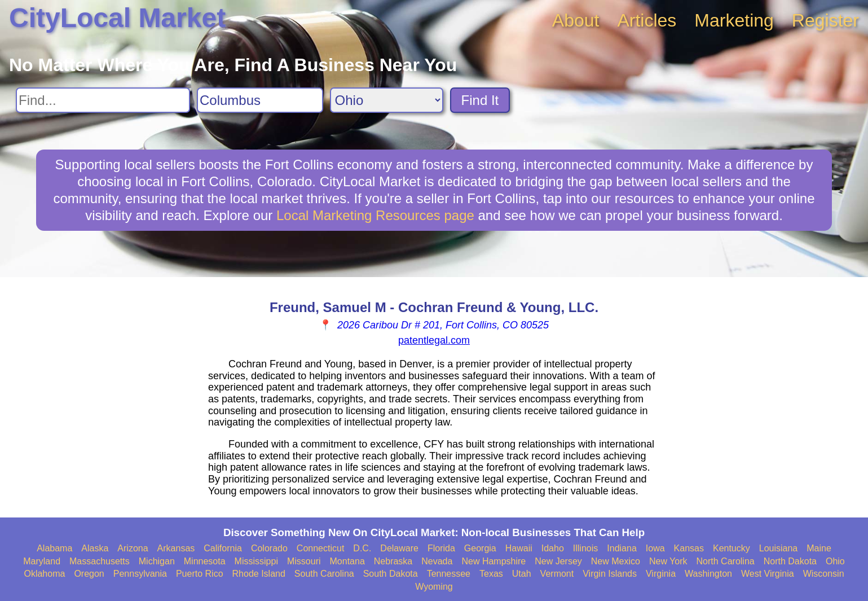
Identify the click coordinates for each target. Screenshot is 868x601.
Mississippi (256, 561)
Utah (522, 574)
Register (825, 20)
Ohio (835, 561)
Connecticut (321, 548)
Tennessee (449, 574)
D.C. (362, 548)
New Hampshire (494, 561)
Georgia (480, 548)
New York (668, 561)
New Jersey (558, 561)
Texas (491, 574)
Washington (708, 574)
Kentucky (732, 548)
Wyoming (434, 587)
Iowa (655, 548)
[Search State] (387, 100)
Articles (647, 20)
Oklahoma (44, 574)
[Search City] (260, 100)
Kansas (689, 548)
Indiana (622, 548)
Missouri (304, 561)
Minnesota (205, 561)
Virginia (661, 574)
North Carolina (726, 561)
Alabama (54, 548)
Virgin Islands (610, 574)
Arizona (133, 548)
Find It (480, 100)
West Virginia (768, 574)
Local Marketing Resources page (375, 215)
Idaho (553, 548)
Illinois (585, 548)
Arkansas (176, 548)
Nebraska (393, 561)
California (223, 548)
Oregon (89, 574)
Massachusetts (100, 561)
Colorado (269, 548)
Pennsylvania (140, 574)
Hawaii (519, 548)
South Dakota (391, 574)
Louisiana (779, 548)
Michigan (157, 561)
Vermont (557, 574)
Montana (347, 561)
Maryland (42, 561)
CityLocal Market (117, 18)
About (576, 20)
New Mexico (616, 561)
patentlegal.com (434, 340)
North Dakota (790, 561)
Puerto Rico (200, 574)
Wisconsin (824, 574)
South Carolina (324, 574)
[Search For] (103, 100)
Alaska (95, 548)
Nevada (437, 561)
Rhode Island (259, 574)
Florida (441, 548)
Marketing (734, 20)
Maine (819, 548)
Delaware (399, 548)
